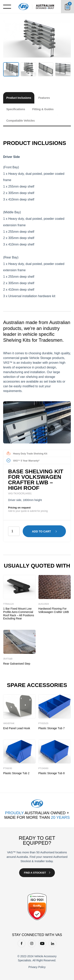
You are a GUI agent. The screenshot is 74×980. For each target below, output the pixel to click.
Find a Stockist (35, 873)
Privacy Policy (37, 967)
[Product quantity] (14, 531)
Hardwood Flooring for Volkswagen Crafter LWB (54, 610)
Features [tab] (44, 98)
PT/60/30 (8, 768)
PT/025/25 (43, 723)
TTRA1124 (8, 604)
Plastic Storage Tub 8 (51, 773)
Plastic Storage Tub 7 (51, 728)
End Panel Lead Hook (17, 728)
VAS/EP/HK (9, 723)
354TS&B (8, 659)
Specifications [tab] (16, 109)
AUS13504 (44, 604)
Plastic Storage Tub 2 (16, 773)
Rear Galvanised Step (17, 664)
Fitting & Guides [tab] (43, 109)
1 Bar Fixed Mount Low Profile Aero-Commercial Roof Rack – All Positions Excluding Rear (19, 614)
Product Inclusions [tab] (19, 98)
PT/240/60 (43, 768)
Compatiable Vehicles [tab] (21, 121)
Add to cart (41, 531)
